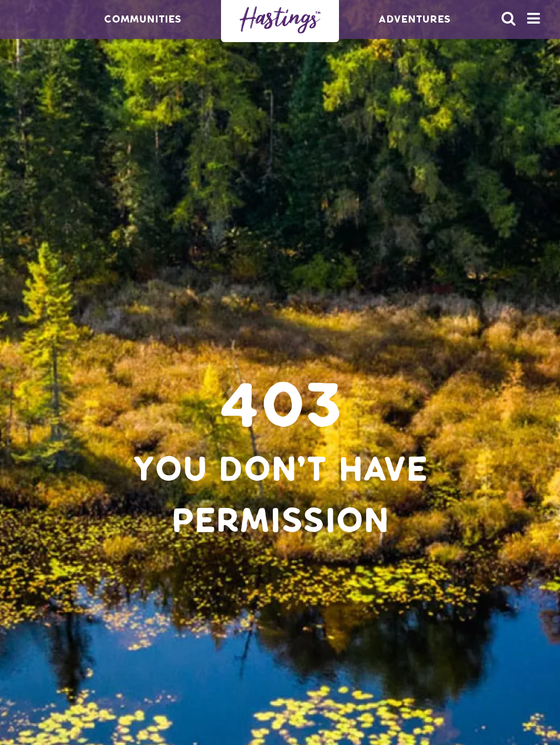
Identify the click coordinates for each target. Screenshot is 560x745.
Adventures (415, 19)
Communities (143, 19)
